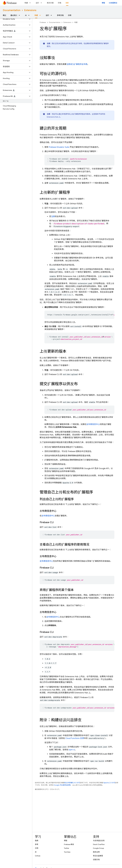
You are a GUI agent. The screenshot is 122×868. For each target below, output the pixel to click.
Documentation (12, 10)
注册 (53, 216)
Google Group (98, 848)
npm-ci (72, 750)
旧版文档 (96, 860)
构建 (26, 3)
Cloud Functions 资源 (75, 738)
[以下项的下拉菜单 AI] (30, 15)
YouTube (67, 852)
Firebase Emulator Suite (59, 147)
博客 (103, 3)
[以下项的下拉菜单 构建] (31, 3)
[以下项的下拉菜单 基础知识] (20, 15)
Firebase (43, 22)
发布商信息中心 (93, 424)
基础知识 (14, 15)
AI (26, 15)
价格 (60, 3)
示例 (70, 15)
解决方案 (50, 3)
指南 (37, 841)
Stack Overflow (99, 844)
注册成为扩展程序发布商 (77, 64)
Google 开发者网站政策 (62, 785)
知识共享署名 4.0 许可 (72, 783)
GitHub (38, 856)
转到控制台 (113, 3)
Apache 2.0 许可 (109, 783)
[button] (14, 19)
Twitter (67, 848)
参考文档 (60, 15)
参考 (37, 844)
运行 (37, 3)
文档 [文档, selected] (67, 3)
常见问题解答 (98, 856)
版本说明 (96, 852)
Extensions (30, 10)
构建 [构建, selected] (36, 15)
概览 (5, 15)
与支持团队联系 (99, 841)
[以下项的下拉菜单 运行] (42, 3)
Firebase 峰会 (69, 844)
